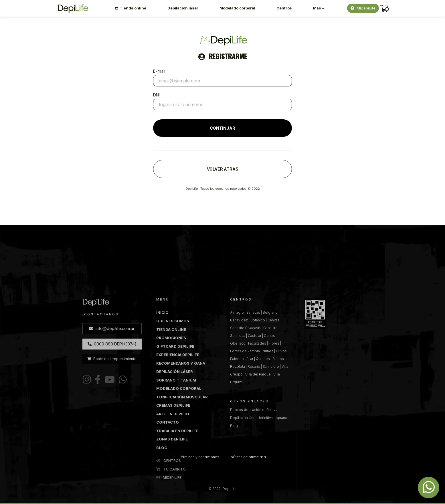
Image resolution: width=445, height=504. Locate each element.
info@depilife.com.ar (112, 405)
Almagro (237, 389)
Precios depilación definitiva (254, 486)
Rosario (254, 443)
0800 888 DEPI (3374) (112, 420)
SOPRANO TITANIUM (176, 456)
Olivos (281, 427)
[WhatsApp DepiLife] (122, 456)
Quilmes (263, 435)
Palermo (237, 435)
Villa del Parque (258, 451)
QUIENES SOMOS (173, 398)
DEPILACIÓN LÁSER (175, 448)
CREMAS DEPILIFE (173, 482)
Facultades (257, 420)
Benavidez (239, 397)
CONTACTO (168, 499)
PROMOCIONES (171, 414)
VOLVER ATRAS (223, 169)
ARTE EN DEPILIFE (173, 490)
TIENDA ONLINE (171, 406)
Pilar (250, 435)
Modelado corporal (237, 8)
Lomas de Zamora (245, 427)
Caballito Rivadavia (245, 404)
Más (319, 8)
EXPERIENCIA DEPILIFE (178, 431)
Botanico (258, 397)
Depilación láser (183, 8)
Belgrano (270, 389)
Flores (274, 420)
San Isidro (271, 443)
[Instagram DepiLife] (87, 456)
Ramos (278, 435)
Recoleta (238, 443)
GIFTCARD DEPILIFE (175, 423)
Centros (284, 8)
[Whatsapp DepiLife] (429, 488)
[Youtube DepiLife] (108, 456)
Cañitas (274, 397)
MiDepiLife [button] (363, 8)
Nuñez (268, 427)
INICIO (162, 389)
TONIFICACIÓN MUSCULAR (182, 473)
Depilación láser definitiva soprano (259, 494)
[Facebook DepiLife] (96, 456)
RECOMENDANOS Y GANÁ (181, 440)
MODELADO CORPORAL (179, 465)
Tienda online (131, 8)
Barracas (253, 389)
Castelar (255, 412)
